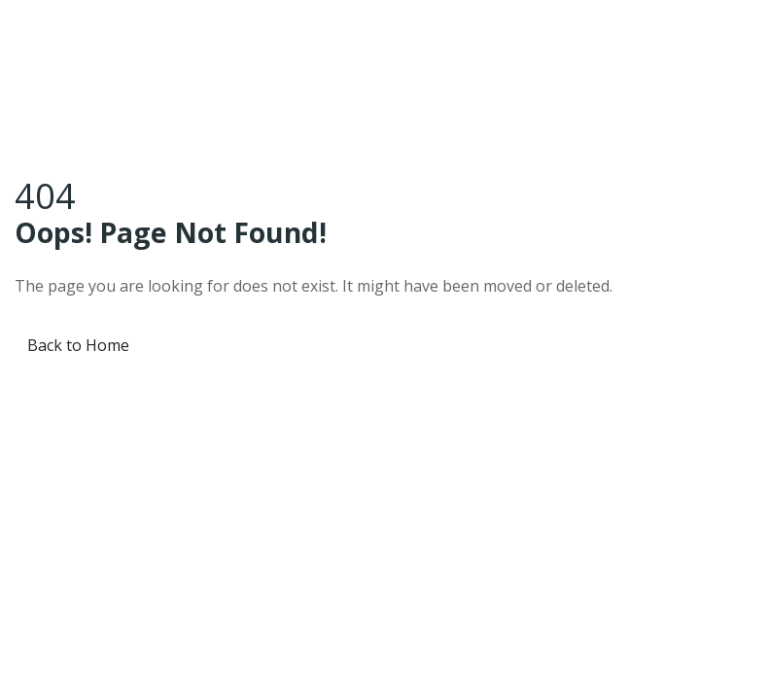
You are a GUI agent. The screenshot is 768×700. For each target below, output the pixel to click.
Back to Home (78, 345)
